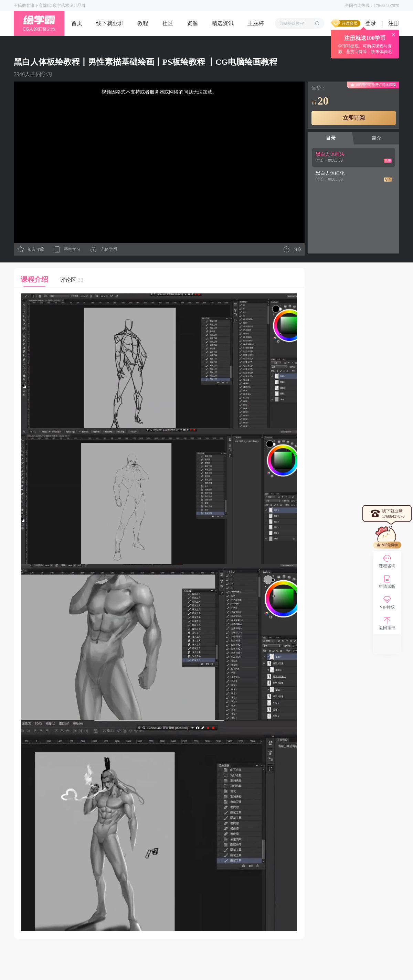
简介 (377, 138)
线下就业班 (110, 23)
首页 (77, 23)
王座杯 (256, 23)
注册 (394, 23)
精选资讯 (223, 23)
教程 (143, 23)
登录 (371, 23)
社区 (168, 23)
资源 (192, 23)
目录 (331, 138)
